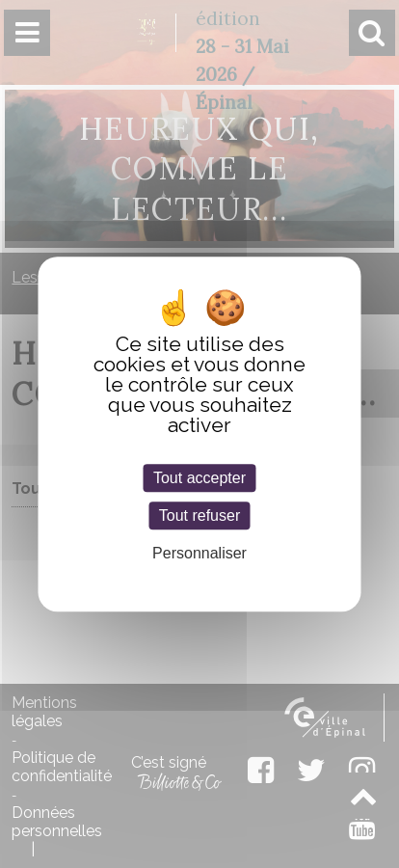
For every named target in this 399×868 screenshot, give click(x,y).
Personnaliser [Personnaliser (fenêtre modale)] (199, 554)
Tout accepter (199, 478)
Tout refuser (199, 515)
